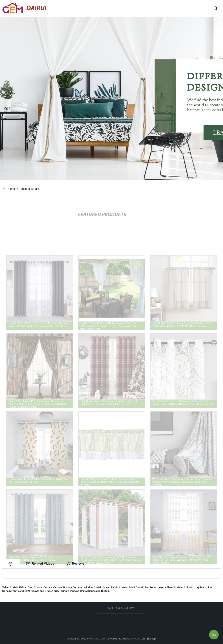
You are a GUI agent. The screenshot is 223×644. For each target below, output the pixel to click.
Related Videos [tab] (40, 564)
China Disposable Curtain (95, 591)
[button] (204, 9)
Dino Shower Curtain (40, 587)
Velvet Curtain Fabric (14, 587)
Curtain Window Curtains (68, 587)
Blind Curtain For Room (143, 587)
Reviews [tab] (75, 564)
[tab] (11, 564)
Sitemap (151, 639)
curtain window (70, 591)
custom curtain (30, 189)
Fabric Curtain (119, 587)
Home (11, 189)
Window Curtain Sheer (97, 587)
